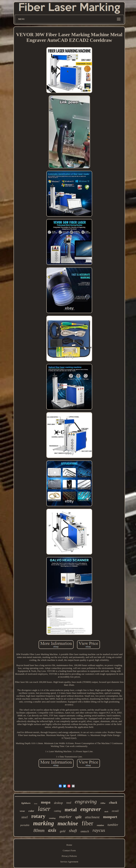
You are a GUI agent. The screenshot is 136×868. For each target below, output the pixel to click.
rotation (100, 825)
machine (68, 823)
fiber (87, 823)
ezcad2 (115, 811)
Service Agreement (69, 862)
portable (25, 825)
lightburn (26, 803)
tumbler (113, 825)
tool (69, 803)
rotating (52, 818)
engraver (91, 809)
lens (36, 804)
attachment (92, 817)
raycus (99, 830)
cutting (57, 811)
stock (106, 812)
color (31, 811)
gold (63, 831)
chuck (113, 803)
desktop (58, 803)
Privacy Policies (69, 856)
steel (24, 817)
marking (43, 823)
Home (69, 845)
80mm (39, 830)
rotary (38, 816)
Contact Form (69, 850)
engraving (86, 801)
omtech (85, 831)
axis (52, 830)
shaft (73, 831)
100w (103, 803)
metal (71, 810)
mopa (46, 802)
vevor (22, 811)
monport (110, 817)
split (78, 817)
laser (44, 809)
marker (65, 817)
